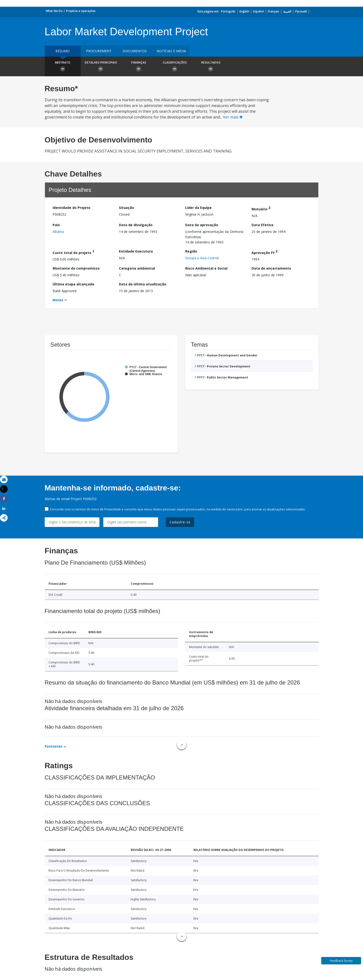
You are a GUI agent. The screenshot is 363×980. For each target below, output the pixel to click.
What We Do (54, 11)
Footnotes (54, 746)
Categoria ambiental (137, 268)
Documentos (135, 51)
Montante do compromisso (76, 268)
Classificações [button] (175, 67)
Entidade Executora (136, 251)
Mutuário (261, 208)
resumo (63, 51)
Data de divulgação (136, 225)
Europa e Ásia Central (202, 258)
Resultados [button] (211, 67)
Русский (301, 11)
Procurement (99, 51)
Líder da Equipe (198, 208)
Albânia (58, 232)
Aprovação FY (265, 252)
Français (274, 11)
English (244, 11)
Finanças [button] (139, 67)
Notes (58, 300)
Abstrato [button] (63, 67)
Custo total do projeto (73, 252)
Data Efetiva (262, 225)
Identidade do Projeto (71, 208)
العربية (287, 11)
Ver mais (233, 117)
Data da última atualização (143, 284)
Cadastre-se (180, 522)
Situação (126, 208)
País (56, 225)
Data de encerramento (271, 268)
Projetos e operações (81, 11)
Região (191, 251)
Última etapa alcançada (73, 284)
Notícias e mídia (171, 51)
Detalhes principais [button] (101, 67)
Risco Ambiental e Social (206, 268)
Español (258, 11)
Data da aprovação (202, 225)
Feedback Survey (341, 961)
